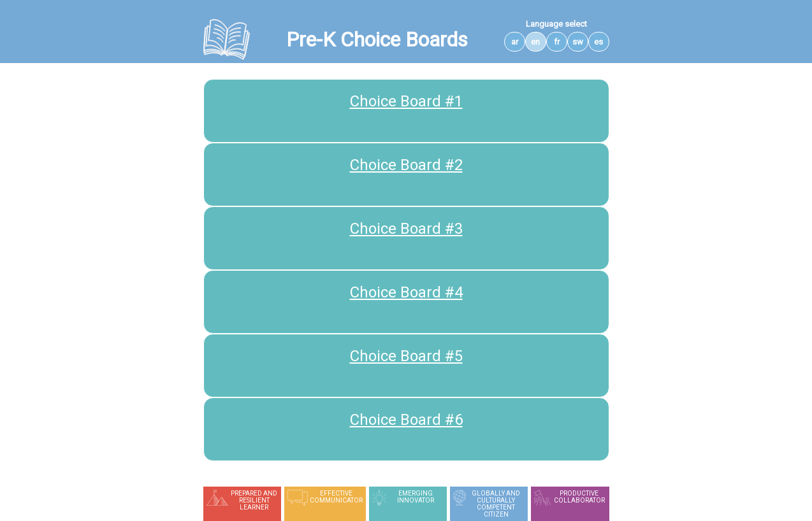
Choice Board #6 (406, 420)
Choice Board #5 (406, 356)
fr (557, 42)
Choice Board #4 (406, 292)
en (535, 42)
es (598, 42)
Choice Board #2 (406, 165)
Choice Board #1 (406, 101)
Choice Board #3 (406, 229)
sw (578, 42)
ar (515, 42)
